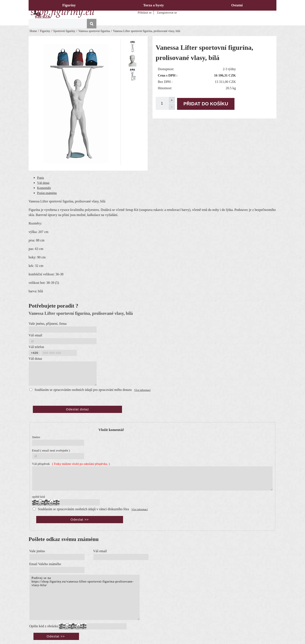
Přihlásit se (145, 13)
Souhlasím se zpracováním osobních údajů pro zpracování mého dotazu (83, 390)
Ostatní (237, 5)
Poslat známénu (47, 193)
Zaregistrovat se (167, 13)
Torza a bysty (154, 5)
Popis (41, 178)
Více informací (142, 390)
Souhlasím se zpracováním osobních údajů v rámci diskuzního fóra (83, 509)
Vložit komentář (111, 430)
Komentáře (44, 188)
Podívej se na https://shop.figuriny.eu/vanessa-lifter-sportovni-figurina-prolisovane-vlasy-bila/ (85, 597)
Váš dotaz (43, 183)
